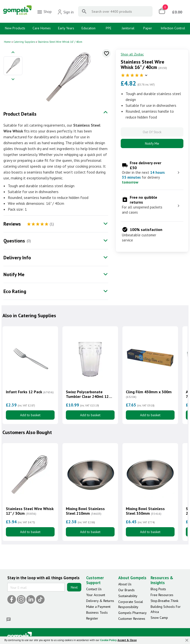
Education (89, 28)
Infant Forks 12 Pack (30, 392)
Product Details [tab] (20, 114)
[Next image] (13, 80)
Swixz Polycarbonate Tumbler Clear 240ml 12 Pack (87, 394)
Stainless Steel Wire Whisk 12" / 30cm (30, 511)
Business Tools (97, 612)
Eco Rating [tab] (15, 291)
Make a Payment (98, 607)
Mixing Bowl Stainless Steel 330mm (145, 511)
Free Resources (162, 595)
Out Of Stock (152, 132)
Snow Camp (159, 618)
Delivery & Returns (100, 601)
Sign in (65, 12)
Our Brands (126, 590)
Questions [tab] (14, 241)
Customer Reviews (132, 619)
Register (92, 618)
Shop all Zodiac (132, 54)
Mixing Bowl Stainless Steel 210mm (85, 511)
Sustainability (128, 596)
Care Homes (42, 28)
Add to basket (30, 415)
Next (74, 587)
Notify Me (152, 143)
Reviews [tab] (12, 224)
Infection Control (173, 28)
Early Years (66, 28)
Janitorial (128, 28)
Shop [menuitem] (44, 12)
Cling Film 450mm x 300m (149, 394)
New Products (15, 28)
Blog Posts (158, 589)
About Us (125, 584)
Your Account (96, 595)
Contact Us (94, 589)
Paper (148, 28)
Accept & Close (127, 640)
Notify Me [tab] (14, 274)
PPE (109, 28)
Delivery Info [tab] (17, 258)
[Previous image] (13, 53)
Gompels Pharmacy (132, 613)
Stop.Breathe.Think (164, 601)
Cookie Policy (108, 640)
